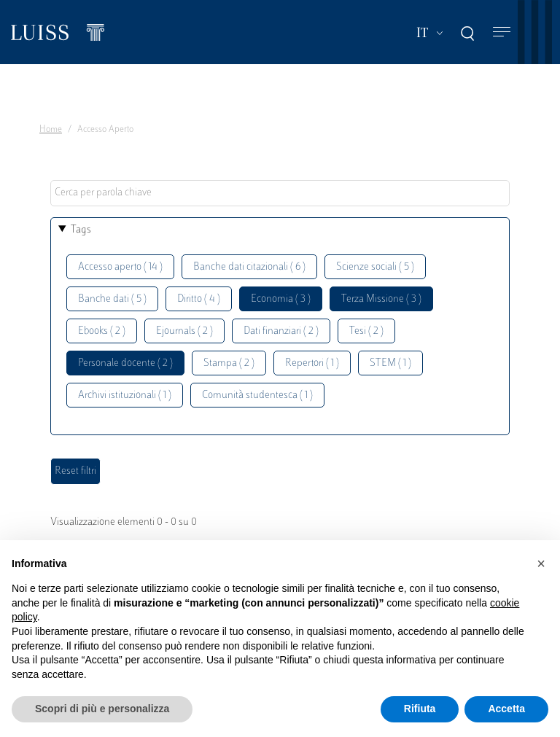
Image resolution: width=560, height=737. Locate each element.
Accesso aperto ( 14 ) (120, 267)
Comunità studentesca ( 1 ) (257, 395)
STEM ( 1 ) (390, 363)
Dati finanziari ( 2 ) (281, 331)
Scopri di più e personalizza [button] (102, 709)
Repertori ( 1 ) (312, 363)
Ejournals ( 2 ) (184, 331)
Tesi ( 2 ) (366, 331)
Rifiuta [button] (420, 709)
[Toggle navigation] (502, 32)
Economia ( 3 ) (281, 299)
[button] (541, 564)
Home (51, 130)
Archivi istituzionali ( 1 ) (125, 395)
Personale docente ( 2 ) (125, 363)
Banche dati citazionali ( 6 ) (249, 267)
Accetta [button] (506, 709)
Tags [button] (81, 230)
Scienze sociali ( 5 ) (375, 267)
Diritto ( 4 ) (199, 299)
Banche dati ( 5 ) (112, 299)
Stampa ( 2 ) (229, 363)
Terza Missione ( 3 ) (381, 299)
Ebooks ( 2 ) (102, 331)
